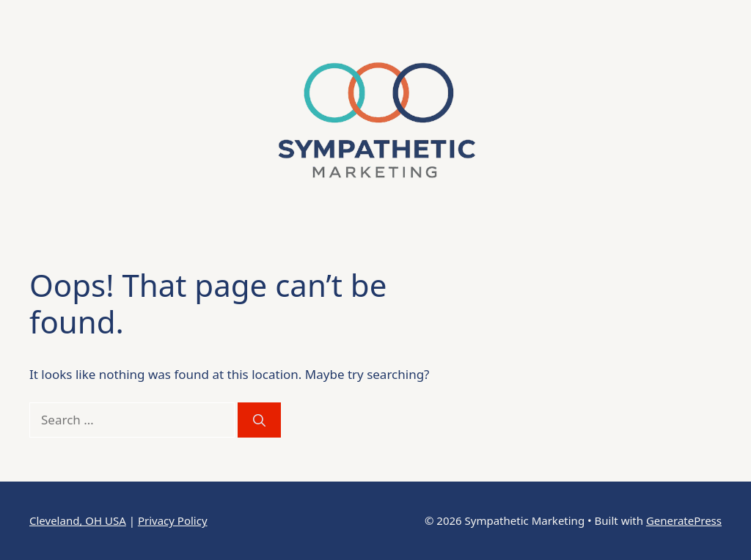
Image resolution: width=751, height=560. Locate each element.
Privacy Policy (173, 520)
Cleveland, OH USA (78, 520)
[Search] (259, 420)
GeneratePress (684, 520)
